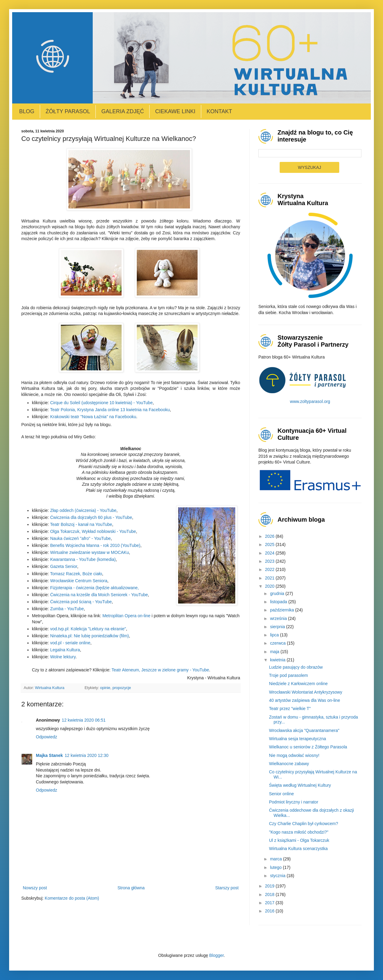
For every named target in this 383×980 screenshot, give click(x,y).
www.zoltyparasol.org (310, 401)
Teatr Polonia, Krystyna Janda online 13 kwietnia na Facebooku (110, 410)
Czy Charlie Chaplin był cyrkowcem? (304, 824)
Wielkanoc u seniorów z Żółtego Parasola (308, 747)
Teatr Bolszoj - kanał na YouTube (81, 524)
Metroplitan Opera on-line (126, 616)
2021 (270, 578)
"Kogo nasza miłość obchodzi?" (299, 832)
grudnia (278, 593)
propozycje (122, 688)
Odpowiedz (47, 737)
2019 (270, 886)
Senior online (281, 794)
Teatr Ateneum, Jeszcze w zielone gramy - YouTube (160, 670)
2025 (270, 544)
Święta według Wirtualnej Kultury (300, 785)
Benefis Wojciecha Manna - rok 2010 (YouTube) (95, 545)
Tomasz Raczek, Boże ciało (76, 574)
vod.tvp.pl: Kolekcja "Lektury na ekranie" (88, 629)
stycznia (278, 876)
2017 (270, 903)
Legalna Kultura (65, 650)
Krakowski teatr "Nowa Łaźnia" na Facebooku (93, 417)
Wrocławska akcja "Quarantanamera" (304, 730)
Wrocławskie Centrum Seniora (79, 581)
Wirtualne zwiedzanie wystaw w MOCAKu (90, 552)
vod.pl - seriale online (70, 643)
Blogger (216, 955)
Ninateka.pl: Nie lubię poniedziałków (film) (90, 636)
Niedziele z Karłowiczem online (298, 684)
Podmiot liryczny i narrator (294, 802)
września (279, 618)
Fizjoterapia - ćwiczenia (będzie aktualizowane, (95, 588)
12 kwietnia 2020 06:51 (84, 720)
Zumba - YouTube (67, 609)
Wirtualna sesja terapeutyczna (298, 739)
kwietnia (278, 660)
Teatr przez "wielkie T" (290, 709)
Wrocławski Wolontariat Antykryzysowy (306, 692)
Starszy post (227, 888)
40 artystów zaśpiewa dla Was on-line (305, 700)
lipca (275, 635)
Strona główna (131, 888)
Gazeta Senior (64, 566)
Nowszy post (35, 888)
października (283, 610)
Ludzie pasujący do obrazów (296, 667)
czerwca (278, 643)
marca (276, 859)
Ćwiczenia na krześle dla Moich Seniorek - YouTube (99, 595)
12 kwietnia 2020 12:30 (87, 755)
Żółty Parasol (68, 111)
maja (275, 652)
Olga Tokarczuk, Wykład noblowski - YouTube (93, 531)
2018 (270, 894)
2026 (270, 536)
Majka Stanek (49, 755)
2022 (270, 569)
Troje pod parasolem (288, 675)
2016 (270, 911)
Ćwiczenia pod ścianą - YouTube (81, 602)
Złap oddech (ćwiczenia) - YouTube (83, 510)
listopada (279, 602)
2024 (270, 553)
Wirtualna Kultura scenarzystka (298, 849)
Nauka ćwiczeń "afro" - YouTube (80, 538)
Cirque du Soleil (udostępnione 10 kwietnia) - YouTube (101, 403)
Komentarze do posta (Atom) (72, 898)
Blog (27, 111)
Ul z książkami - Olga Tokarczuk (299, 840)
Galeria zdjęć (122, 111)
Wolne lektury (63, 657)
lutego (276, 867)
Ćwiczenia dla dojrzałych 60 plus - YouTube (91, 517)
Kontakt (219, 111)
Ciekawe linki (175, 111)
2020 (270, 586)
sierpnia (278, 627)
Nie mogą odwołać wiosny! (294, 755)
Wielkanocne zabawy (289, 764)
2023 (270, 561)
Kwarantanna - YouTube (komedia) (83, 559)
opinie (105, 688)
